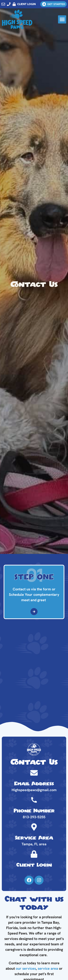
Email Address (34, 784)
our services (26, 968)
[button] (62, 19)
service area (48, 968)
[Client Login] (34, 854)
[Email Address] (34, 773)
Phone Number (34, 811)
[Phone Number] (34, 800)
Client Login (34, 865)
